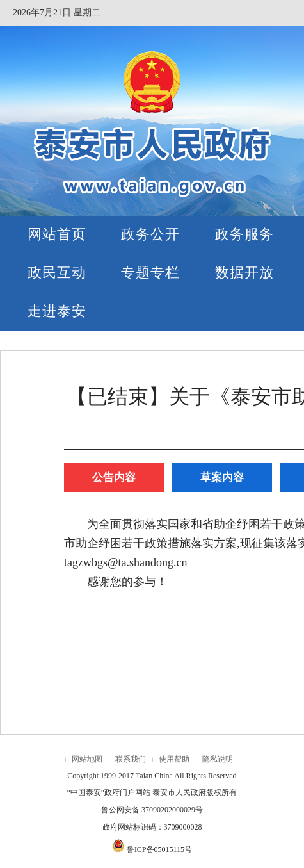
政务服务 (244, 234)
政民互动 (57, 273)
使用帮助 (174, 759)
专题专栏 (150, 273)
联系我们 (131, 759)
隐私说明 (218, 759)
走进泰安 (57, 311)
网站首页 (57, 234)
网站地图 (87, 759)
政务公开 (150, 234)
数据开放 (244, 273)
